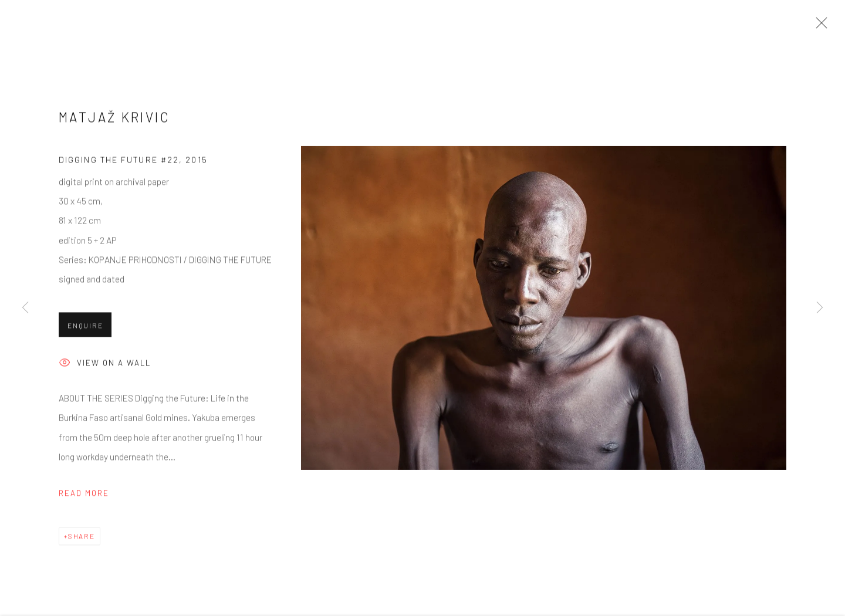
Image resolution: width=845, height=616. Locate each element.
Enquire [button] (85, 329)
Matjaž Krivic (114, 120)
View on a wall (105, 367)
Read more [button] (84, 497)
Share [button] (82, 539)
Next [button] (820, 308)
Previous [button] (25, 308)
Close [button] (819, 26)
